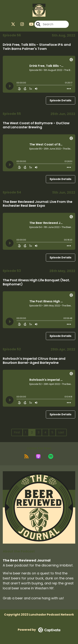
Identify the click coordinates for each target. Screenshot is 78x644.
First (17, 432)
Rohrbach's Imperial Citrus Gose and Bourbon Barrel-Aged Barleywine (34, 361)
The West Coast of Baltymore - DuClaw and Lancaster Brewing (36, 125)
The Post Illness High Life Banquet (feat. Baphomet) (36, 282)
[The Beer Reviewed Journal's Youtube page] (29, 24)
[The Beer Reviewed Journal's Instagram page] (20, 24)
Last (61, 432)
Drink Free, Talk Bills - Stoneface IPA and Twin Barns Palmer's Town (37, 47)
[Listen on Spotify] (51, 456)
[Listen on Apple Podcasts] (38, 456)
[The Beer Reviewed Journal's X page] (13, 24)
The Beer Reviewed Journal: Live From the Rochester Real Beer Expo (38, 204)
